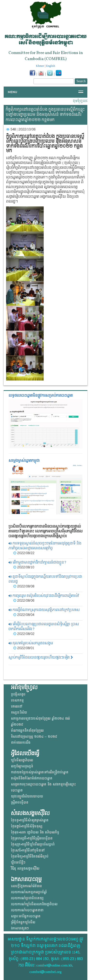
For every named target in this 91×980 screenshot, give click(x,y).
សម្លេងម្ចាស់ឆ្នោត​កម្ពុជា (24, 461)
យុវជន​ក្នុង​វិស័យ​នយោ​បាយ (27, 796)
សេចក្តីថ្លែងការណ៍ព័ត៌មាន (26, 886)
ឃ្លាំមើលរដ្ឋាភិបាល (22, 760)
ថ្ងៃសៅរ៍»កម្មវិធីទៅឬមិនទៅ (28, 850)
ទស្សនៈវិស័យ (19, 712)
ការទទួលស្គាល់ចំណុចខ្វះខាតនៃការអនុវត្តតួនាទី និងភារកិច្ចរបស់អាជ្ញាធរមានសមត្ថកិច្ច (45, 546)
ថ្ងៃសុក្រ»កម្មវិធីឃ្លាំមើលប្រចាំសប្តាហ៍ (33, 844)
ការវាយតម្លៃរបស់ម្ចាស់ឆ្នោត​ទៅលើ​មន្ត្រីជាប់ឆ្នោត (40, 772)
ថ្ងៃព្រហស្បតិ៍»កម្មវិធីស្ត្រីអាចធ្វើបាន (32, 838)
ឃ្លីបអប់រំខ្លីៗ (18, 862)
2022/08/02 (24, 634)
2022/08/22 (24, 553)
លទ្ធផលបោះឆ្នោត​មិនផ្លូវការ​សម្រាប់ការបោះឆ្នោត (41, 396)
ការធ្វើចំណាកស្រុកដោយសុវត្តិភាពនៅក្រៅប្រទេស (44, 610)
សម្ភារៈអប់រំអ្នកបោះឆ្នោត (26, 916)
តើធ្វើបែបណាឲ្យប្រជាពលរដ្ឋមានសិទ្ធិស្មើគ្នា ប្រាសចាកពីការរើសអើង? (44, 627)
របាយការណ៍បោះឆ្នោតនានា (27, 910)
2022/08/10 (24, 567)
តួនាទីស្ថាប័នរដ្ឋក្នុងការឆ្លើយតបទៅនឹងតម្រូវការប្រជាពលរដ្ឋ (45, 579)
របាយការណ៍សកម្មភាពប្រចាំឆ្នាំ (29, 892)
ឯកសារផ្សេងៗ (20, 928)
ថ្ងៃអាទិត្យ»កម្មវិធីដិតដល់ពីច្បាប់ (30, 856)
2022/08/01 (24, 648)
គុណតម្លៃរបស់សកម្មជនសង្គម (31, 643)
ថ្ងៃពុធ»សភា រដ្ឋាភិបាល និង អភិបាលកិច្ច (35, 832)
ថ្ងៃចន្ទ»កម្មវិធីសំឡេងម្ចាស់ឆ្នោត (30, 820)
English (51, 66)
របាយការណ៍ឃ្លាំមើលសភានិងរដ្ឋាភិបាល (34, 904)
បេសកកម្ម (17, 700)
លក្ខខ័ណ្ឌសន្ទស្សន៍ (22, 766)
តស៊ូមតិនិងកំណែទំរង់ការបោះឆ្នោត (32, 778)
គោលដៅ (17, 706)
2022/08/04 (24, 615)
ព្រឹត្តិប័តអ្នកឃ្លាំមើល (23, 922)
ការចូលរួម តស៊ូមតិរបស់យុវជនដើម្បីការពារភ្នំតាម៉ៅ (44, 596)
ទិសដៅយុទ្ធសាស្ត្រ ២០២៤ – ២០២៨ (34, 737)
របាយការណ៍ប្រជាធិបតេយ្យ (27, 898)
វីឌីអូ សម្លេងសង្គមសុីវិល (25, 868)
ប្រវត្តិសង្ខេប (18, 694)
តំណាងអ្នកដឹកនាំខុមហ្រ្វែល (27, 731)
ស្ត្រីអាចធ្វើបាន (20, 802)
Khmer (40, 66)
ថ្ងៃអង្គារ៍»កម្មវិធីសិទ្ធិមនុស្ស (27, 826)
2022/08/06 (24, 601)
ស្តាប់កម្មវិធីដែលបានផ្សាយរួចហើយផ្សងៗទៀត (41, 657)
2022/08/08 (24, 586)
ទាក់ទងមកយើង (21, 743)
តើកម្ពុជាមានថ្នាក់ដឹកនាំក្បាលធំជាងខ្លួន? (37, 562)
